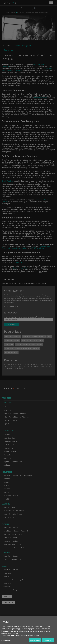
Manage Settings (6, 642)
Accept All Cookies (35, 642)
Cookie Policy (10, 637)
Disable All (48, 642)
